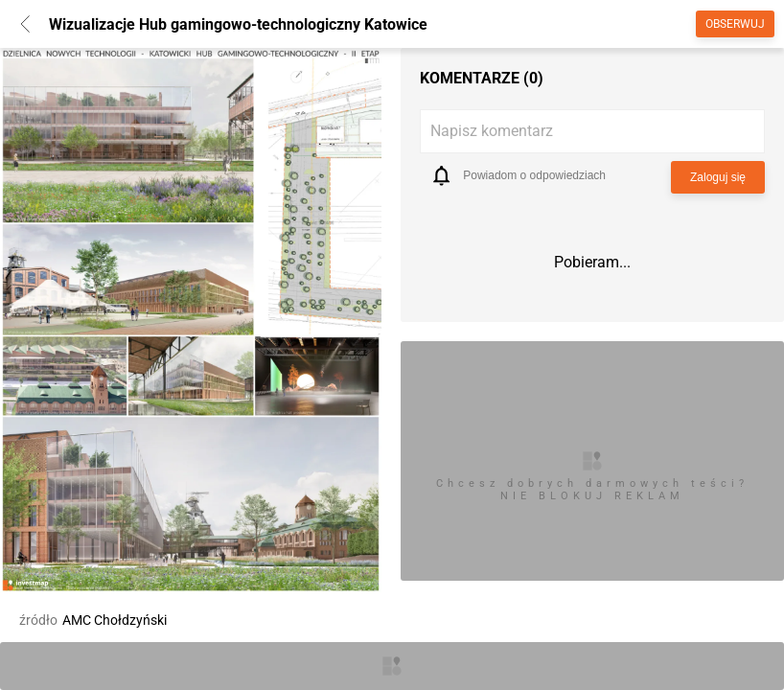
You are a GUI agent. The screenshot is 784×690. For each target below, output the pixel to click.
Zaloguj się (718, 177)
